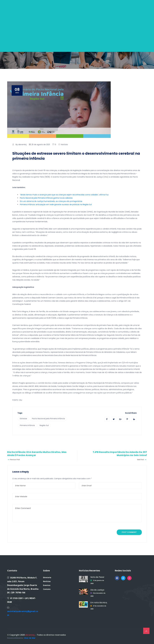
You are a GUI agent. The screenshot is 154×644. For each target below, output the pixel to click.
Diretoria (47, 577)
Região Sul (44, 425)
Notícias (47, 581)
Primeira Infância (27, 425)
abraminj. (30, 635)
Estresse (23, 419)
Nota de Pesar (97, 577)
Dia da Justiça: (97, 590)
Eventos (47, 585)
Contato (47, 589)
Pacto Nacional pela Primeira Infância (48, 419)
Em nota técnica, (99, 603)
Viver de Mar (30, 638)
